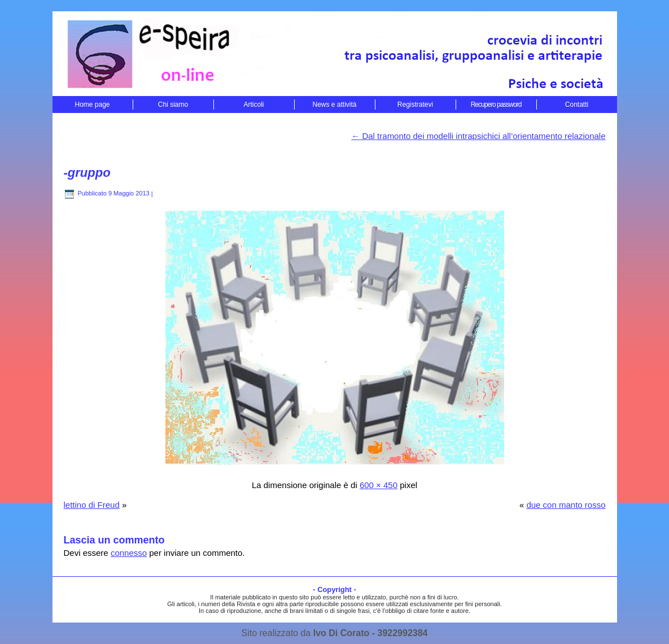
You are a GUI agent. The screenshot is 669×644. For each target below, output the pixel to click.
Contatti (577, 105)
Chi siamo (173, 105)
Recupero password (496, 105)
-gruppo (87, 173)
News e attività (334, 105)
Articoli (253, 105)
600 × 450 (379, 485)
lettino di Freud (92, 505)
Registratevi (415, 105)
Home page (92, 105)
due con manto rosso (566, 505)
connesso (129, 553)
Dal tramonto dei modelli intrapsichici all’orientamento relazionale (478, 136)
